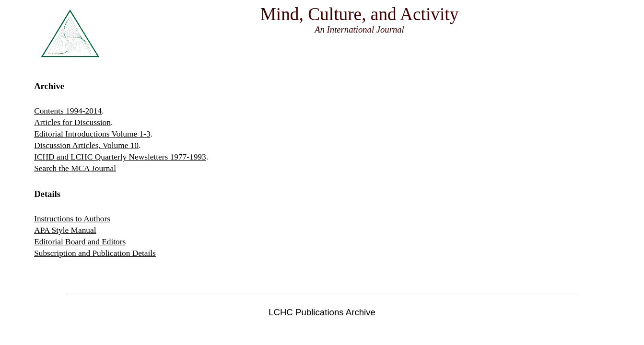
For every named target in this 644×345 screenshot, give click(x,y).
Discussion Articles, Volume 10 (86, 145)
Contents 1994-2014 (68, 111)
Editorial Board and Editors (80, 242)
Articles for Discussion (72, 122)
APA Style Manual (65, 230)
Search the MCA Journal (75, 168)
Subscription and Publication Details (95, 253)
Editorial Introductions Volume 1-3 (92, 134)
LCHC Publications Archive (322, 312)
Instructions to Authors (72, 219)
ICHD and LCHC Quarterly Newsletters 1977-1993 (120, 157)
